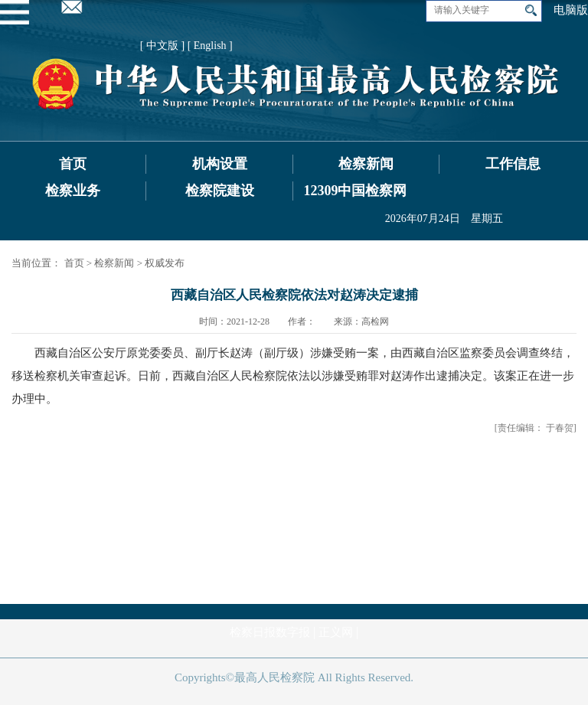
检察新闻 (366, 164)
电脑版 (571, 10)
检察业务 (73, 191)
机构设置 (220, 164)
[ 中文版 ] (162, 46)
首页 (73, 164)
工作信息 (513, 164)
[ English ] (210, 46)
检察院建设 (220, 191)
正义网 (336, 632)
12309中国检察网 (355, 191)
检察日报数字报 (270, 632)
